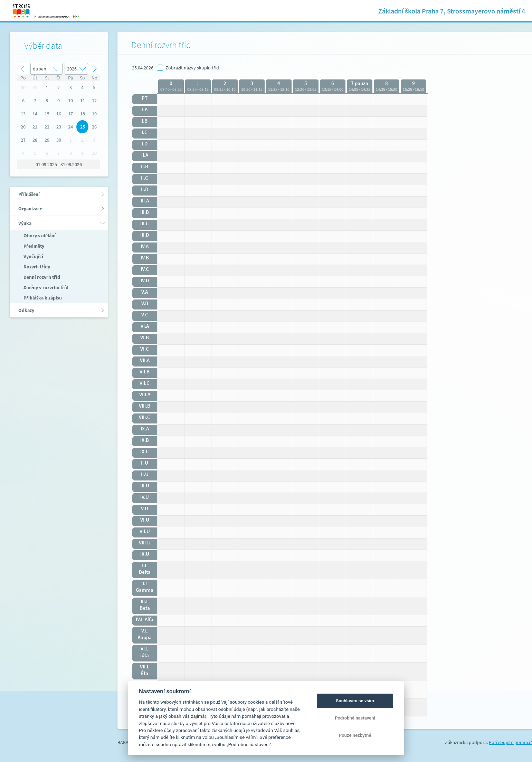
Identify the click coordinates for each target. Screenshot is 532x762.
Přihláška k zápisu (42, 298)
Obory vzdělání (39, 236)
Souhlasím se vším (355, 701)
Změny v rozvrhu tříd (45, 287)
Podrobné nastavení (355, 718)
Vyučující (33, 256)
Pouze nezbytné (355, 735)
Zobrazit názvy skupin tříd (192, 68)
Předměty (33, 246)
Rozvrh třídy (36, 267)
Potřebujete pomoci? (510, 742)
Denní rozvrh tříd (41, 277)
